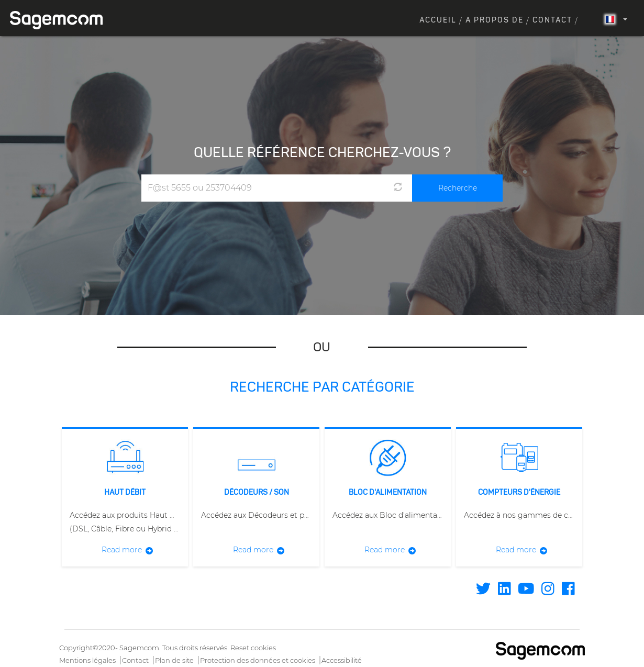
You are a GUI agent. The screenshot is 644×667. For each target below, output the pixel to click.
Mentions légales (87, 660)
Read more (122, 550)
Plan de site (174, 660)
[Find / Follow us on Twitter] (483, 591)
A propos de (495, 20)
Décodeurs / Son (257, 493)
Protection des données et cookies (258, 660)
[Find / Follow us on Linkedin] (504, 591)
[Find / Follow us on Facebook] (568, 591)
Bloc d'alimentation (388, 493)
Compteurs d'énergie (519, 493)
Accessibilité (342, 660)
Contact (552, 20)
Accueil (438, 20)
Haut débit (125, 493)
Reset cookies (253, 648)
